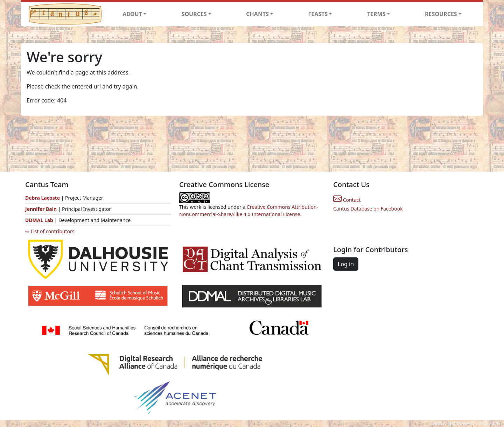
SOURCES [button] (194, 14)
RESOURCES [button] (441, 14)
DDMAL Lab (39, 220)
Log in (346, 264)
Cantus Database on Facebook (368, 209)
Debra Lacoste (43, 198)
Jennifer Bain (42, 209)
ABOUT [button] (132, 14)
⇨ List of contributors (50, 231)
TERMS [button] (376, 14)
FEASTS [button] (318, 14)
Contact (347, 200)
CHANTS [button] (257, 14)
